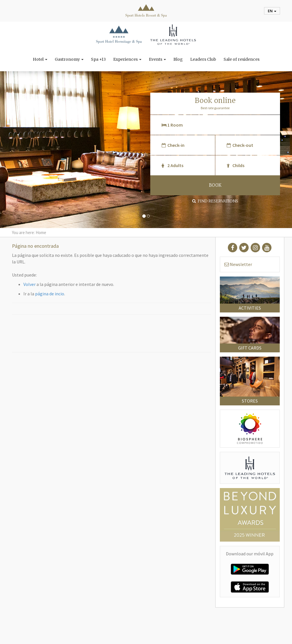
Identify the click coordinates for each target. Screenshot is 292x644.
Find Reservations (215, 201)
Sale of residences (242, 59)
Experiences (127, 59)
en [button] (272, 11)
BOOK (215, 185)
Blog (178, 59)
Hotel (40, 59)
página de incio (50, 294)
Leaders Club (203, 59)
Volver (30, 284)
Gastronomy (69, 59)
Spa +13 (98, 59)
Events (157, 59)
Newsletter (238, 264)
